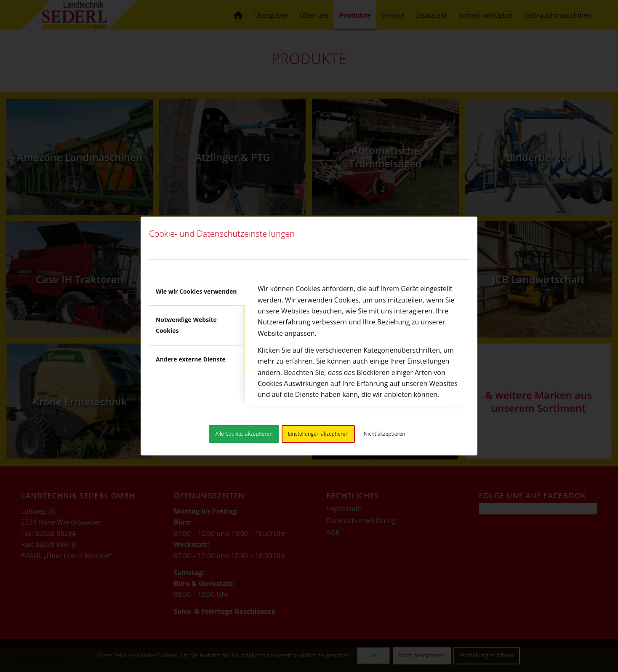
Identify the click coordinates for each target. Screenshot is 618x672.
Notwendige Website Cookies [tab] (186, 325)
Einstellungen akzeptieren (318, 434)
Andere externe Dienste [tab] (191, 359)
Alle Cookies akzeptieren (244, 434)
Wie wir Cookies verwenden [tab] (196, 291)
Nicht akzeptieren (384, 434)
